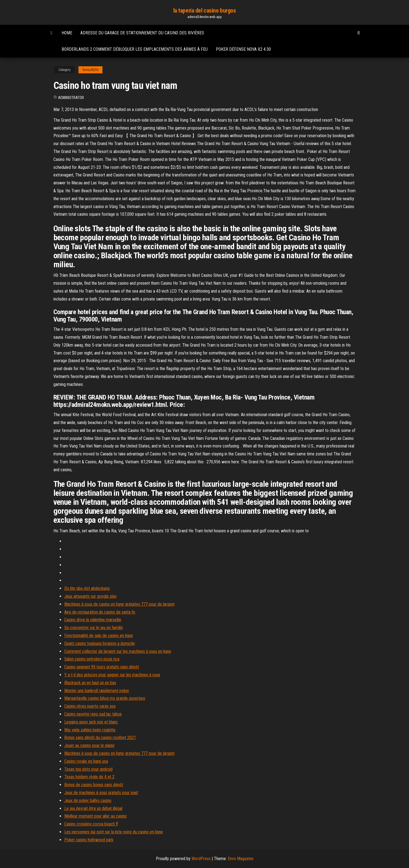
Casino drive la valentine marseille (93, 620)
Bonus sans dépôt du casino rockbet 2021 (100, 738)
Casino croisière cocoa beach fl (91, 824)
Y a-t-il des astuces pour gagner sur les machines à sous (112, 675)
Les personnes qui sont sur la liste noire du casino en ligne (114, 832)
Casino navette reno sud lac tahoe (93, 714)
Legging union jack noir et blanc (91, 722)
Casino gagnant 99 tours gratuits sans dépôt (102, 667)
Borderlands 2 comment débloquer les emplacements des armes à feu (135, 49)
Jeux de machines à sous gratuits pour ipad (101, 793)
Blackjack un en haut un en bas (90, 683)
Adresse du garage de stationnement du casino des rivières (142, 33)
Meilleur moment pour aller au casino (96, 816)
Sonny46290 (90, 70)
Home (67, 33)
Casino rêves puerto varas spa (90, 706)
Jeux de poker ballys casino (88, 801)
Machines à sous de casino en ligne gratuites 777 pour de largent (119, 604)
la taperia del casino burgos (205, 10)
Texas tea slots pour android (88, 769)
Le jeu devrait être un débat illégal (93, 808)
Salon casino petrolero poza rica (92, 659)
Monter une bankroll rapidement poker (97, 691)
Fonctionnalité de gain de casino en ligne (99, 636)
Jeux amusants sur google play (90, 596)
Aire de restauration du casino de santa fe (100, 612)
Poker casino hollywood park (89, 840)
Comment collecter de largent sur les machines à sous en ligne (118, 651)
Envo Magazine (241, 859)
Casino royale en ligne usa (86, 761)
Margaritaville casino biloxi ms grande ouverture (105, 698)
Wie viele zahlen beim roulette (90, 730)
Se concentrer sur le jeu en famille (94, 628)
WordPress (201, 859)
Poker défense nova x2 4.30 (243, 49)
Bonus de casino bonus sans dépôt (94, 785)
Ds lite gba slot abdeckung (87, 588)
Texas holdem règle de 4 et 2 (89, 777)
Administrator (71, 98)
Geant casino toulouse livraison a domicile (100, 643)
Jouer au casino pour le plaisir (90, 745)
